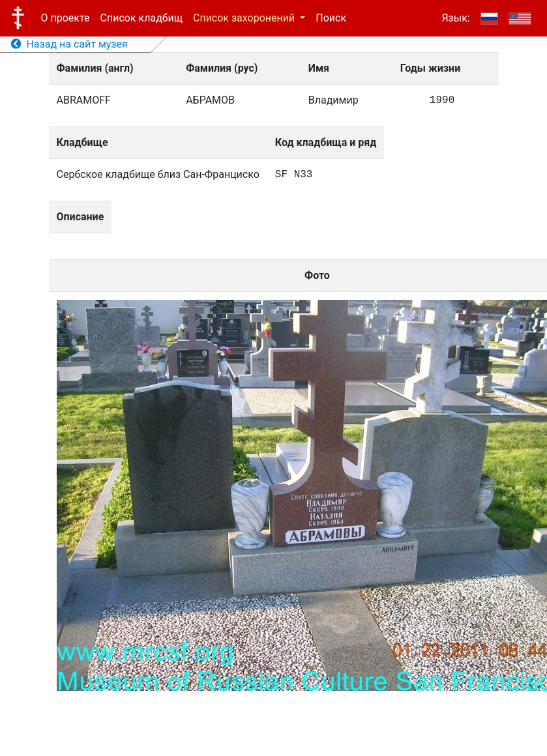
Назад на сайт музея (69, 44)
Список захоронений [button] (245, 18)
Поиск (331, 18)
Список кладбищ (141, 18)
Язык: (455, 18)
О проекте (66, 18)
